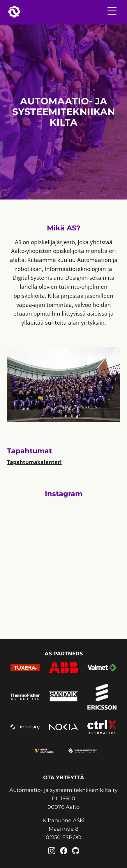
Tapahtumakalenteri (34, 462)
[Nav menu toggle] (112, 12)
